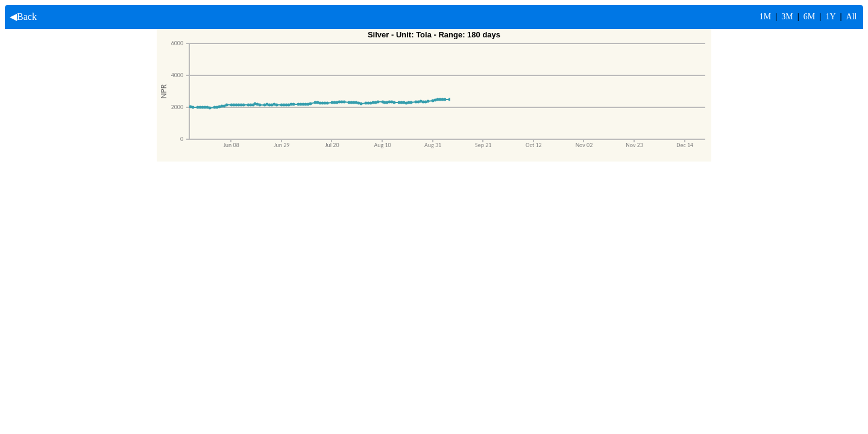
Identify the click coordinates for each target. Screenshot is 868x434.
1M (765, 17)
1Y (830, 17)
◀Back (21, 17)
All (852, 17)
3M (787, 17)
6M (809, 17)
